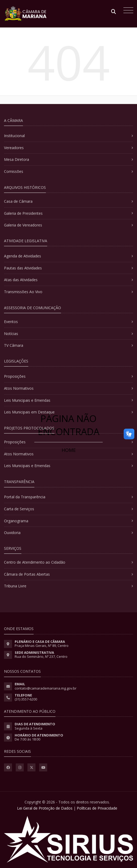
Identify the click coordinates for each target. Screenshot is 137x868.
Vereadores (14, 148)
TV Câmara (14, 345)
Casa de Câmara (18, 201)
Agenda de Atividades (23, 256)
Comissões (14, 171)
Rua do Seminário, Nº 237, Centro (41, 656)
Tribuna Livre (15, 586)
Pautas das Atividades (23, 268)
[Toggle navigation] (127, 11)
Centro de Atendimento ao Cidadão (35, 562)
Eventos (11, 322)
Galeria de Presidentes (23, 213)
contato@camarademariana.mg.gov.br (46, 688)
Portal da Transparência (25, 497)
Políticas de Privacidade (97, 808)
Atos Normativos (19, 388)
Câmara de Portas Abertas (27, 574)
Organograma (16, 521)
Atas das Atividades (21, 280)
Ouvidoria (12, 533)
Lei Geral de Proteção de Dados (45, 808)
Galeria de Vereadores (23, 225)
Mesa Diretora (17, 159)
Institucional (14, 136)
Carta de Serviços (19, 509)
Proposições (15, 376)
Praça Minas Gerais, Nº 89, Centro (42, 646)
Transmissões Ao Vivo (23, 292)
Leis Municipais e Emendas (27, 400)
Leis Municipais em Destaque (29, 412)
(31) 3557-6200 (26, 699)
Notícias (11, 334)
